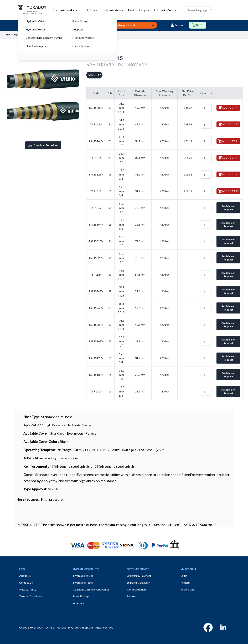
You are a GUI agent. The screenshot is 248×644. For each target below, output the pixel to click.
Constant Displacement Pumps (91, 589)
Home (7, 34)
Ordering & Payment (139, 576)
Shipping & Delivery (138, 582)
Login (184, 576)
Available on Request (228, 208)
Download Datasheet (43, 145)
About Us (25, 576)
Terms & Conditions (31, 596)
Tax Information (136, 589)
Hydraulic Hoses (83, 582)
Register (185, 582)
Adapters (79, 603)
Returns (131, 596)
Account (177, 25)
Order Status (188, 589)
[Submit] (153, 25)
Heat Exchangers (138, 10)
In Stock (92, 10)
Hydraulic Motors (165, 10)
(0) (198, 25)
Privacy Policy (28, 589)
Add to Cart (228, 108)
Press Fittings (81, 596)
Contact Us (26, 582)
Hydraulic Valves (113, 10)
